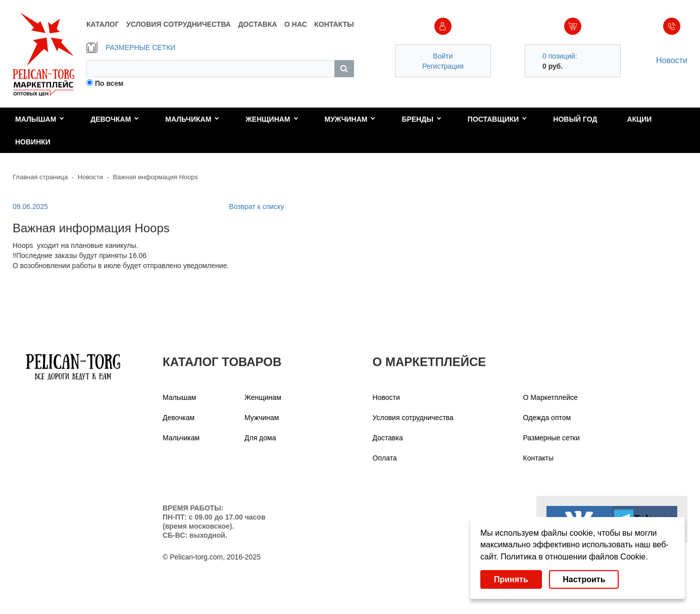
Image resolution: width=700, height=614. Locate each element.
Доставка (388, 438)
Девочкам (115, 119)
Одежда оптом (547, 418)
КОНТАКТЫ (334, 24)
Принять (511, 579)
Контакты (538, 458)
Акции (639, 119)
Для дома (260, 438)
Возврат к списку (256, 207)
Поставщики (497, 119)
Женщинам (272, 119)
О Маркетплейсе (551, 397)
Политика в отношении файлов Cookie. (574, 557)
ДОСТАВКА (257, 24)
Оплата (385, 458)
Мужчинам (350, 119)
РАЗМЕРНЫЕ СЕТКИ (131, 47)
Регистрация (443, 66)
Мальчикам (192, 119)
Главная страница (40, 177)
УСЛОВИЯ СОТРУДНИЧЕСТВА (179, 24)
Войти (443, 56)
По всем (109, 83)
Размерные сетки (552, 438)
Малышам (40, 119)
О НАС (296, 24)
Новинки (33, 142)
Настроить (584, 579)
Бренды (421, 119)
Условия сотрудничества (413, 418)
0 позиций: (560, 56)
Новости (672, 60)
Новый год (575, 119)
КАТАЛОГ (103, 24)
